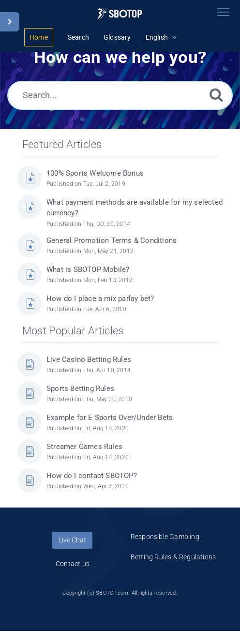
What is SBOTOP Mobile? (88, 270)
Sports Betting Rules (80, 389)
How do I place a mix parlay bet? (100, 299)
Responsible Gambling (165, 537)
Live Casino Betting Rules (89, 359)
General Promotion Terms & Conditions (112, 240)
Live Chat (72, 540)
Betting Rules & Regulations (173, 557)
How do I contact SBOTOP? (92, 476)
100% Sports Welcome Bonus (95, 173)
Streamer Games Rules (84, 447)
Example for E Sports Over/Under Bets (110, 418)
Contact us (73, 564)
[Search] (216, 95)
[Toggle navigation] (223, 12)
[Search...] (120, 95)
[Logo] (120, 14)
